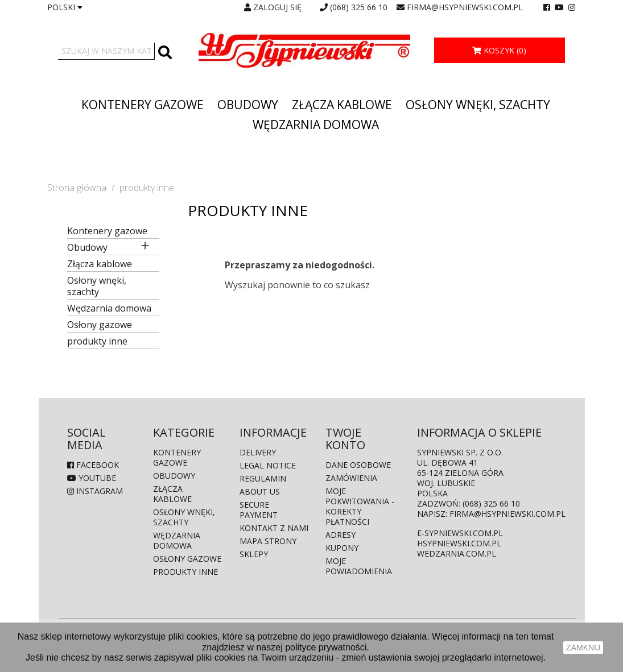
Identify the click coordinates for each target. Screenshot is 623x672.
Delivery (258, 452)
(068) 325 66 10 (359, 7)
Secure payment (259, 510)
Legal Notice (268, 465)
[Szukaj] (106, 51)
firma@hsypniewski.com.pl (465, 7)
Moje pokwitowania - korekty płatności (360, 506)
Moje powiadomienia (359, 566)
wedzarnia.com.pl (457, 553)
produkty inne (97, 341)
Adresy (341, 535)
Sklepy (254, 554)
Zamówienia (351, 478)
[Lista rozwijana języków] (65, 7)
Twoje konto (345, 439)
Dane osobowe (358, 465)
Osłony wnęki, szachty (478, 105)
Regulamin (263, 478)
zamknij (583, 648)
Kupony (342, 548)
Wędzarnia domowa (316, 125)
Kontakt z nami (274, 528)
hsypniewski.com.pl (459, 543)
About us (260, 491)
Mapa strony (268, 541)
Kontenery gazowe (143, 105)
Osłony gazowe (100, 325)
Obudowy (248, 105)
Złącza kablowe (342, 105)
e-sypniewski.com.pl (460, 533)
